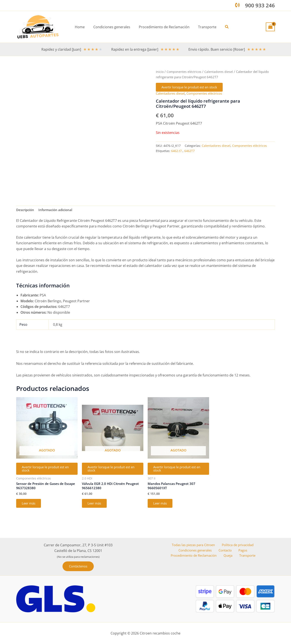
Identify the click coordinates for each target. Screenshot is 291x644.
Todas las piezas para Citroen (193, 546)
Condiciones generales (197, 551)
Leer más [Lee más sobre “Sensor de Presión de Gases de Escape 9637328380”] (30, 507)
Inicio (160, 72)
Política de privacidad (238, 546)
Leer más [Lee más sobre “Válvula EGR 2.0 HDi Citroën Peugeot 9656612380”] (96, 507)
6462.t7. (177, 152)
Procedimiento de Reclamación (196, 557)
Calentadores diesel (220, 72)
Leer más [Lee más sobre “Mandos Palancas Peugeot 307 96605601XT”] (162, 507)
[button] (224, 27)
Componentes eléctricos (185, 72)
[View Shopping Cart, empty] (270, 27)
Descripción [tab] (26, 210)
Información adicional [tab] (58, 210)
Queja (230, 557)
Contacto (226, 551)
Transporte (247, 557)
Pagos (242, 551)
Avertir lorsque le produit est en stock (193, 88)
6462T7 (189, 152)
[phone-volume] (237, 5)
